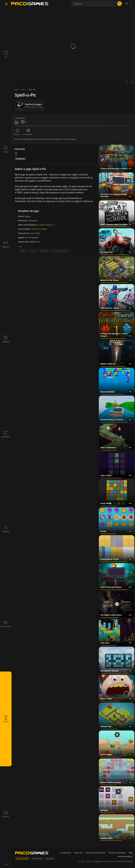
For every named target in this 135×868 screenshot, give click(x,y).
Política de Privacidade (96, 853)
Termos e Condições (117, 853)
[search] (119, 4)
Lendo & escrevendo (60, 251)
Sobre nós (78, 853)
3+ (37, 225)
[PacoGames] (32, 854)
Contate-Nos (66, 853)
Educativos (44, 251)
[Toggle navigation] (6, 4)
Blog (131, 853)
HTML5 (23, 251)
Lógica (28, 216)
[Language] (128, 4)
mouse (33, 251)
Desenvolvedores (125, 856)
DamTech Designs (39, 229)
